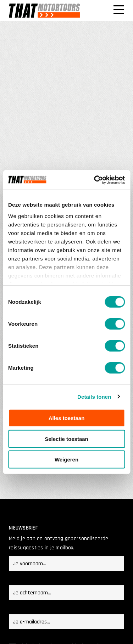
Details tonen (94, 396)
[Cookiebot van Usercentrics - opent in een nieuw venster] (95, 180)
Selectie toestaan (66, 439)
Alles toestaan (67, 418)
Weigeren (66, 460)
